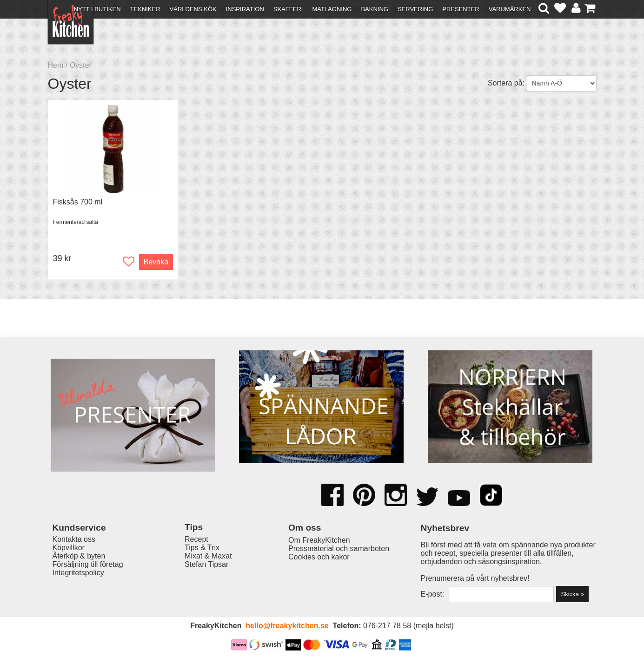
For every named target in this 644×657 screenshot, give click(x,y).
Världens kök (193, 9)
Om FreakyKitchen (319, 540)
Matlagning (332, 9)
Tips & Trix (202, 548)
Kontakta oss (74, 539)
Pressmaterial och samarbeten (339, 549)
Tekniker (145, 9)
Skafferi (288, 9)
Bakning (375, 9)
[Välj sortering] (562, 83)
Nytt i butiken (97, 9)
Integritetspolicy (78, 573)
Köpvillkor (69, 548)
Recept (196, 539)
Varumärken (510, 9)
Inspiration (245, 9)
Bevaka (156, 262)
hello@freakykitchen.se (287, 626)
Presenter (461, 9)
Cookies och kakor (319, 557)
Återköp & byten (79, 556)
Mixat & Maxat (208, 556)
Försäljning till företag (88, 564)
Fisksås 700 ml (78, 202)
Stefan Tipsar (206, 564)
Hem (56, 65)
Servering (415, 9)
